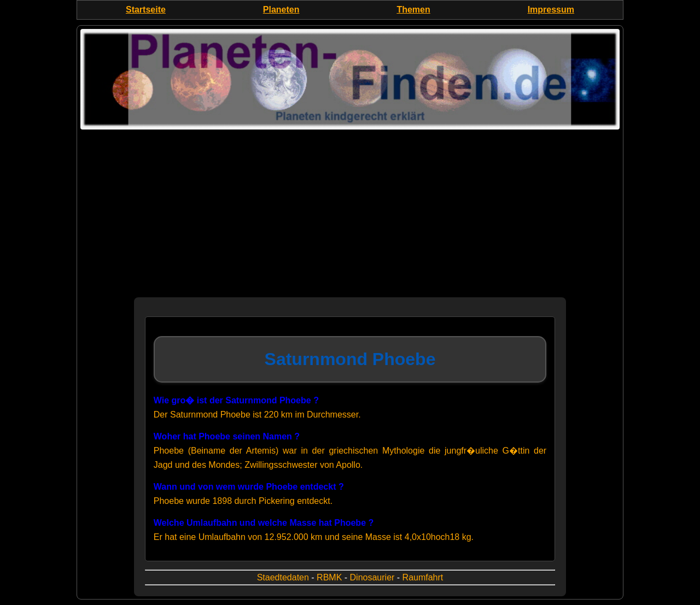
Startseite (146, 10)
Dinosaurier (372, 577)
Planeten (281, 10)
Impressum (551, 10)
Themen (413, 10)
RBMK (329, 577)
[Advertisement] (350, 221)
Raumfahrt (423, 577)
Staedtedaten (283, 577)
